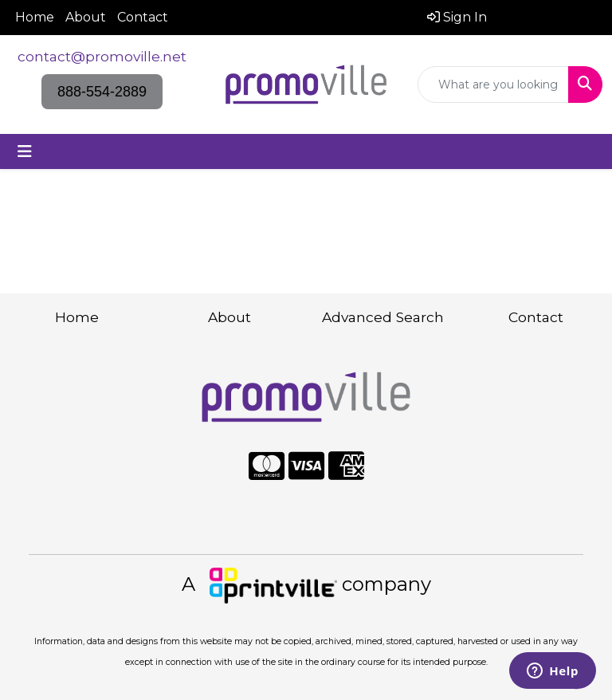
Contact (143, 17)
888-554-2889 (102, 92)
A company (306, 584)
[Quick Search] (493, 85)
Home (35, 17)
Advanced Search (383, 317)
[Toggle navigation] (25, 151)
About (86, 17)
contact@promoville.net (102, 56)
